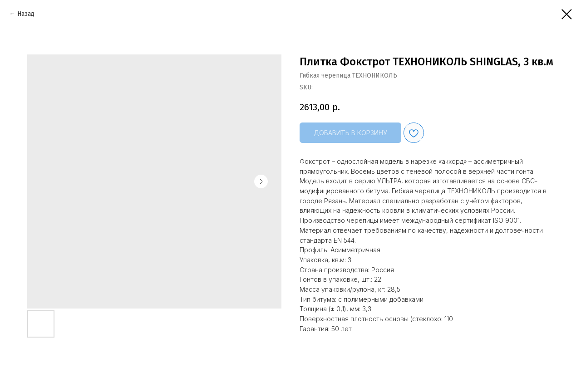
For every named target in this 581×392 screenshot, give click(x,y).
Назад (26, 14)
